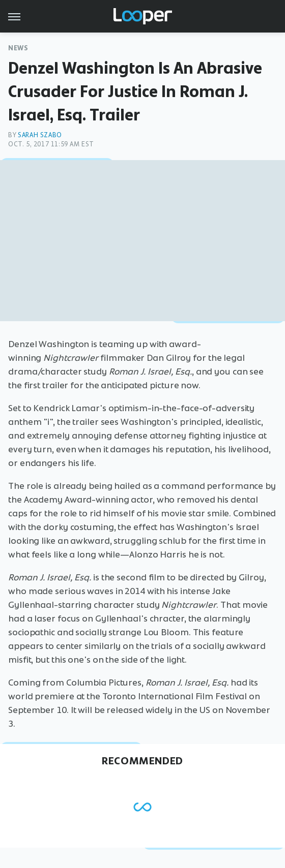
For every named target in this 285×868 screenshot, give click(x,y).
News (18, 48)
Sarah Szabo (40, 135)
